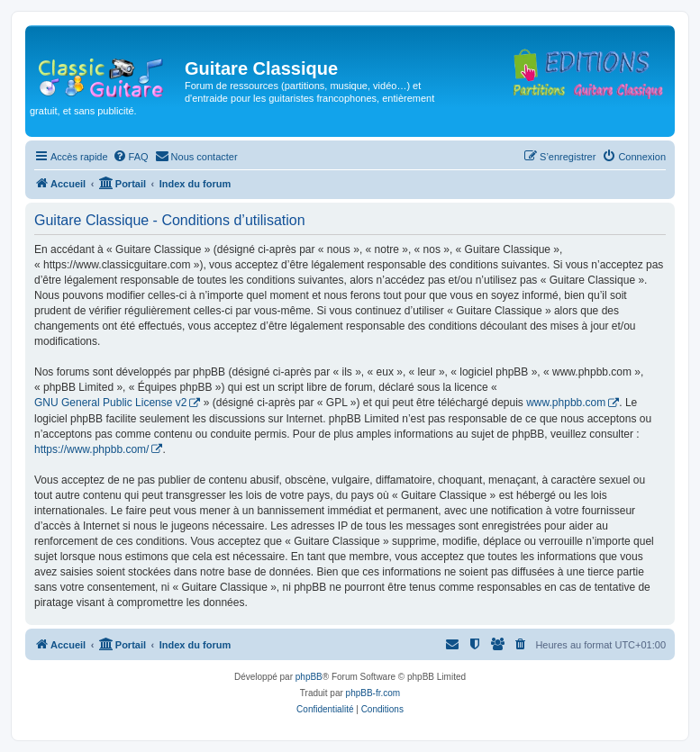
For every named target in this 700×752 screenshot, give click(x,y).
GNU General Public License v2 (110, 403)
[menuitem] (131, 157)
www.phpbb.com (566, 403)
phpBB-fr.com (373, 693)
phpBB (309, 677)
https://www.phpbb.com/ (91, 449)
